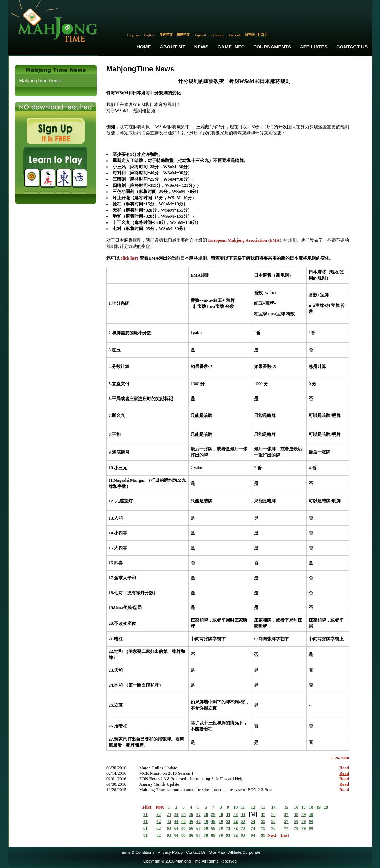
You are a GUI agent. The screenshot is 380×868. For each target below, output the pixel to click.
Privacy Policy (170, 852)
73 (243, 828)
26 (191, 814)
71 (228, 828)
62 (158, 828)
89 (213, 835)
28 (206, 814)
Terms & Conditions (137, 852)
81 (145, 835)
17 (303, 807)
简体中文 (166, 35)
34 (253, 814)
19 (318, 807)
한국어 (263, 35)
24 (176, 814)
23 (169, 814)
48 (206, 821)
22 (158, 814)
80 (311, 828)
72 (235, 828)
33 (243, 814)
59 (303, 821)
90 (221, 835)
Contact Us (352, 47)
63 (169, 828)
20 (326, 807)
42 (158, 821)
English (149, 35)
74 (253, 828)
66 (191, 828)
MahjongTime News (40, 81)
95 (263, 835)
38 (296, 814)
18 (311, 807)
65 (184, 828)
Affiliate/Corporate (244, 852)
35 (263, 814)
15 (286, 807)
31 (228, 814)
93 (243, 835)
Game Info (231, 47)
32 (235, 814)
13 (263, 807)
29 (213, 814)
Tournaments (272, 47)
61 (145, 828)
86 (191, 835)
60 (311, 821)
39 (303, 814)
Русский (234, 35)
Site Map (217, 852)
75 (263, 828)
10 (235, 807)
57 (286, 821)
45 (184, 821)
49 (213, 821)
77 (286, 828)
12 (253, 807)
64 (176, 828)
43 (169, 821)
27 (199, 814)
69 (213, 828)
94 (253, 835)
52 (235, 821)
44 (176, 821)
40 (311, 814)
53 (243, 821)
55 (263, 821)
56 (273, 821)
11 (243, 807)
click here (130, 258)
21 (145, 814)
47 (199, 821)
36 (273, 814)
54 (253, 821)
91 (228, 835)
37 (286, 814)
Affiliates (314, 47)
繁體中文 (183, 35)
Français (218, 35)
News (201, 47)
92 (235, 835)
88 (206, 835)
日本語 (250, 35)
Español (200, 35)
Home (144, 47)
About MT (173, 47)
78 (296, 828)
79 (303, 828)
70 (221, 828)
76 (273, 828)
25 (184, 814)
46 (191, 821)
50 (221, 821)
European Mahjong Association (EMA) (244, 240)
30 (221, 814)
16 (296, 807)
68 (206, 828)
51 (228, 821)
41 (145, 821)
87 (199, 835)
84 (176, 835)
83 (169, 835)
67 (199, 828)
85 (184, 835)
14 (273, 807)
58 (296, 821)
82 (158, 835)
